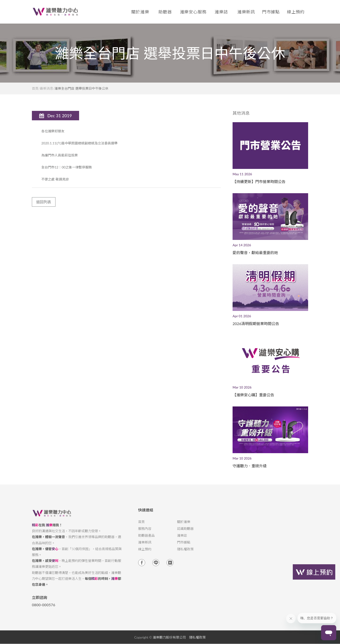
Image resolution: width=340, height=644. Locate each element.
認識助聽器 (185, 533)
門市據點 (184, 546)
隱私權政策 (185, 553)
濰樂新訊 (246, 12)
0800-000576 (44, 609)
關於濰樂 (184, 526)
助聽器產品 (146, 539)
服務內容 (145, 533)
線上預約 (296, 12)
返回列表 (44, 206)
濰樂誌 (182, 539)
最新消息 (47, 88)
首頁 (35, 88)
